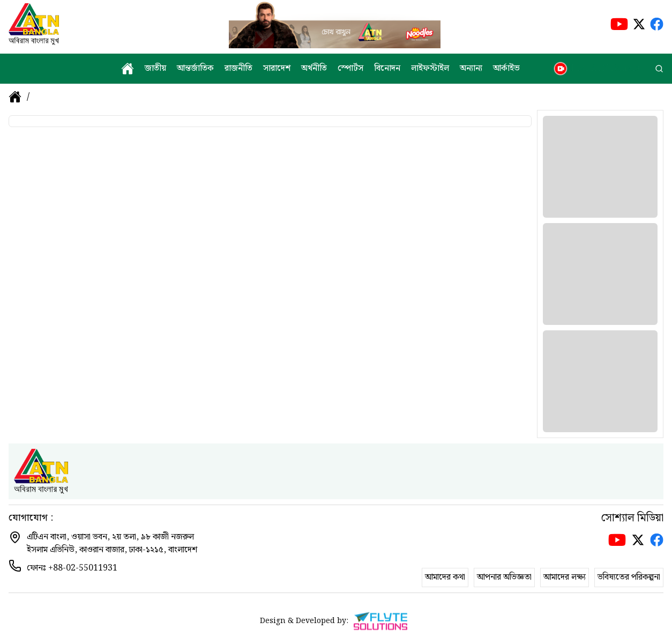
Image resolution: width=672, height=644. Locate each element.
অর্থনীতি (314, 69)
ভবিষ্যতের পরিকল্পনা (629, 577)
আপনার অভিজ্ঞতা (504, 577)
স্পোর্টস (350, 69)
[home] (128, 69)
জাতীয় (155, 69)
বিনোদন (387, 69)
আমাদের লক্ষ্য (565, 577)
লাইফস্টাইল (430, 69)
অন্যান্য (471, 69)
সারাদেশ (277, 69)
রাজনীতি (238, 69)
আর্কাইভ (506, 69)
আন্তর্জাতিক (195, 69)
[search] (659, 69)
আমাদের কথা (445, 577)
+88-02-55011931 (83, 568)
